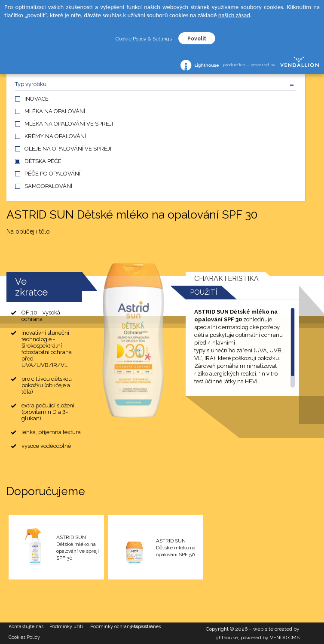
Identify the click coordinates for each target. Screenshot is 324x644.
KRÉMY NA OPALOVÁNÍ (55, 136)
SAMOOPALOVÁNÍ (48, 186)
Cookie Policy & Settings (144, 39)
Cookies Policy (24, 637)
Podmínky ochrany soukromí (111, 627)
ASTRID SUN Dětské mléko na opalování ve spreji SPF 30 (78, 548)
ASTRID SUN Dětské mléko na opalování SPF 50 (176, 548)
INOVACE (37, 99)
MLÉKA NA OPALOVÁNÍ (55, 111)
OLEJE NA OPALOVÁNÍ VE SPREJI (68, 149)
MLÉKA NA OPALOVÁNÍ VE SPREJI (69, 124)
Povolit (197, 39)
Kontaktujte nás (26, 627)
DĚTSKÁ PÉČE (43, 161)
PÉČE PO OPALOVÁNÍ (52, 174)
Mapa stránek (146, 627)
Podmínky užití (66, 627)
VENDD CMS (285, 638)
